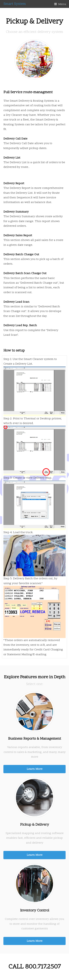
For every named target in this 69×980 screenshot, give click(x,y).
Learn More (35, 769)
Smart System (15, 4)
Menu (62, 4)
